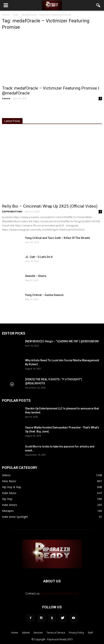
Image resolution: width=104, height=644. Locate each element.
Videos (6, 475)
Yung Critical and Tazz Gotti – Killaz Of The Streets (58, 238)
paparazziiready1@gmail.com (60, 593)
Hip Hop (7, 499)
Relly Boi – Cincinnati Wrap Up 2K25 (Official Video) (50, 206)
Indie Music (9, 493)
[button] (98, 5)
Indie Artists (10, 505)
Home (5, 15)
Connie (6, 98)
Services (38, 633)
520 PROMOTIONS (12, 211)
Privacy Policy (77, 633)
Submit (26, 633)
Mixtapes (8, 511)
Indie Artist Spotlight (15, 517)
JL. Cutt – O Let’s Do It (39, 257)
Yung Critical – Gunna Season (44, 295)
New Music (9, 481)
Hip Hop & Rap (12, 487)
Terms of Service (56, 633)
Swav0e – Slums (36, 276)
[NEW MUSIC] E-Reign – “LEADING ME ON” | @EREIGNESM (62, 341)
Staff (90, 633)
